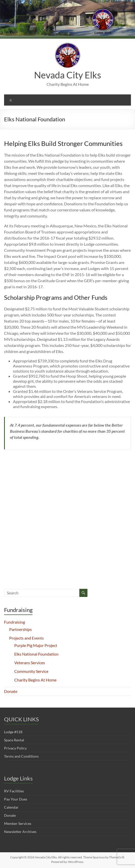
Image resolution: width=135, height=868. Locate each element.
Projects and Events (26, 638)
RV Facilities (14, 791)
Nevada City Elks (68, 75)
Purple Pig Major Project (36, 645)
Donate (11, 691)
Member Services (18, 823)
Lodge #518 (13, 732)
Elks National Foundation (36, 654)
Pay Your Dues (16, 799)
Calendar (11, 807)
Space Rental (14, 740)
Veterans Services (30, 663)
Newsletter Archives (20, 832)
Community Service (31, 671)
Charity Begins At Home (35, 680)
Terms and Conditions (21, 756)
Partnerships (20, 629)
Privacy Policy (15, 748)
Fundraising (14, 622)
